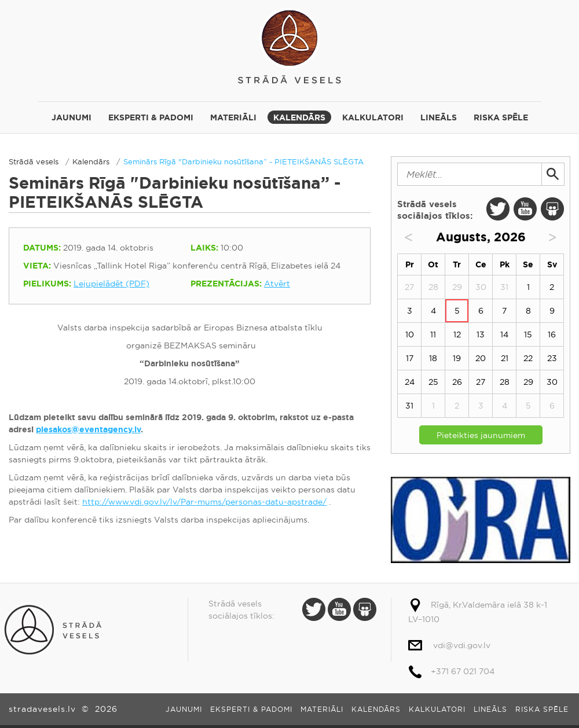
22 (528, 358)
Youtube (525, 209)
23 (552, 358)
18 (433, 358)
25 (433, 382)
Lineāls (439, 117)
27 (481, 382)
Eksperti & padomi (151, 117)
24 (410, 382)
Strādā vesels (289, 45)
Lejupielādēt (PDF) (111, 284)
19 (457, 358)
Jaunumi (72, 117)
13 (481, 334)
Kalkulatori (373, 117)
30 (552, 382)
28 (505, 382)
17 (410, 358)
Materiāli (233, 117)
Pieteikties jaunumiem (481, 435)
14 (504, 334)
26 (457, 382)
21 (505, 358)
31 (409, 406)
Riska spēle (501, 117)
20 (481, 358)
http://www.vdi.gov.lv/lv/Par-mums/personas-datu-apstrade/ (204, 502)
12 (457, 334)
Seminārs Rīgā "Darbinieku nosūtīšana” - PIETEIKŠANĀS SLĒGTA (243, 161)
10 (410, 334)
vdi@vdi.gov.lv (462, 645)
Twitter (498, 209)
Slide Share (552, 209)
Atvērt (277, 284)
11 (433, 334)
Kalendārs (299, 117)
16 (552, 334)
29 (528, 382)
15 (528, 334)
